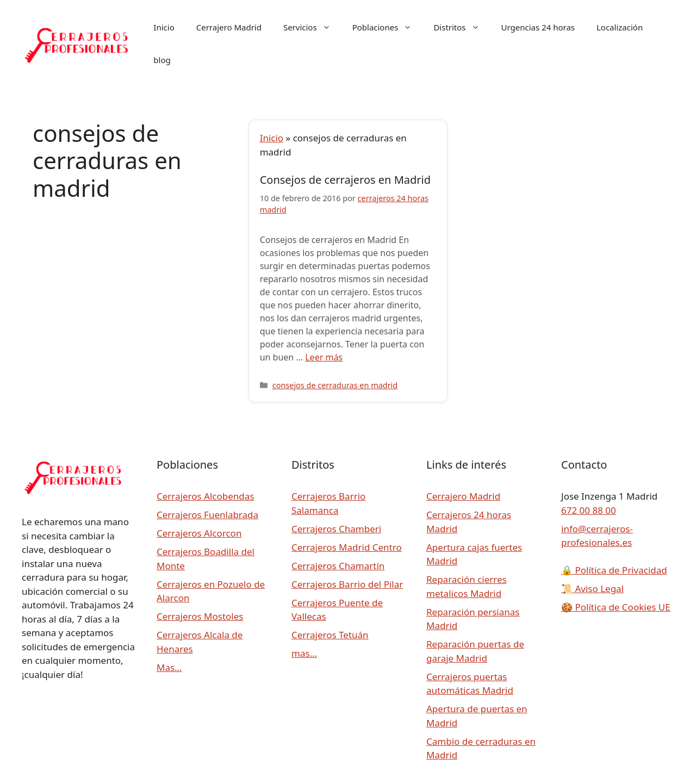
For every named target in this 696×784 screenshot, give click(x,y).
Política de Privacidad (614, 570)
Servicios (312, 27)
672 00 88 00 (589, 510)
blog (162, 60)
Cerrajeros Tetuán (330, 635)
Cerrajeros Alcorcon (199, 533)
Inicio (164, 27)
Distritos (462, 27)
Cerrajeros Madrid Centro (347, 547)
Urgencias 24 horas (538, 27)
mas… (304, 653)
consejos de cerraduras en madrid (335, 385)
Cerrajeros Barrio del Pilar (347, 584)
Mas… (169, 667)
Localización (620, 27)
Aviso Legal (592, 589)
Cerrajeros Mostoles (200, 616)
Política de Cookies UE (616, 607)
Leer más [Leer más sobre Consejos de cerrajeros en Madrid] (324, 357)
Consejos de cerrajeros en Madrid (345, 180)
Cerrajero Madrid (229, 27)
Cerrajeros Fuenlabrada (207, 515)
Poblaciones (388, 27)
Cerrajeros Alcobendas (205, 496)
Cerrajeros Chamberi (336, 529)
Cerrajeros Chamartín (338, 566)
